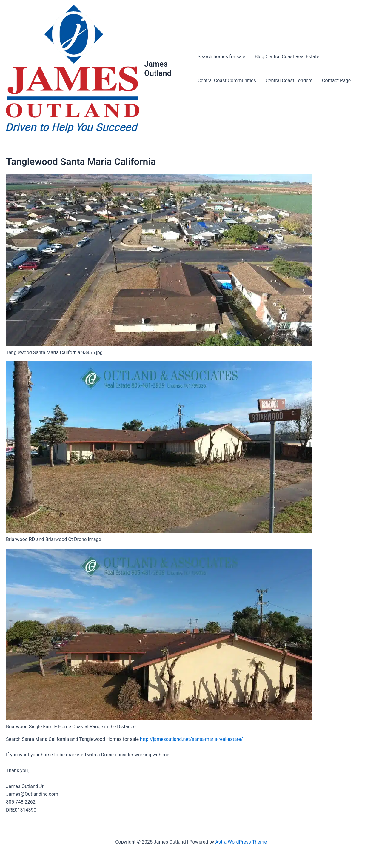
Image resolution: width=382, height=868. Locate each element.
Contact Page (336, 80)
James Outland (158, 69)
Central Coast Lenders (289, 80)
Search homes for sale (221, 57)
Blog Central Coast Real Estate (287, 57)
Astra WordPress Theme (241, 842)
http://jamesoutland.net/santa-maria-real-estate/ (191, 739)
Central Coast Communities (227, 80)
